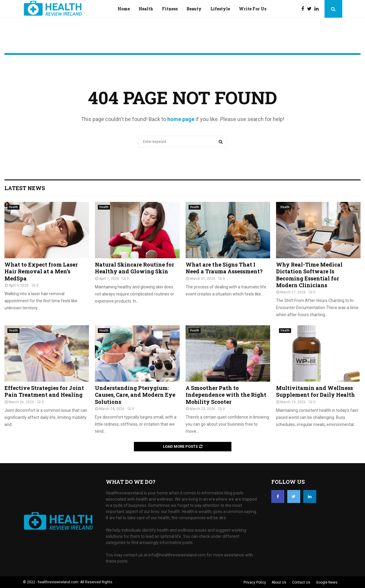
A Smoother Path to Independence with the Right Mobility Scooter (226, 395)
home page (181, 119)
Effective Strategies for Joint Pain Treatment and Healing (44, 391)
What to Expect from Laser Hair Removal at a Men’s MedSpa (41, 271)
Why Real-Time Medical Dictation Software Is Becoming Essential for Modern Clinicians (309, 275)
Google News (327, 582)
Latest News (25, 188)
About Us (279, 582)
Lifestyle (220, 9)
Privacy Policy (255, 582)
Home (124, 9)
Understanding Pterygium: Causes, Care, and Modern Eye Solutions (135, 395)
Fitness (170, 9)
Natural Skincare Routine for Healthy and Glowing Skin (134, 268)
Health (146, 9)
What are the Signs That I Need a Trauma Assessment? (224, 268)
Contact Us (301, 582)
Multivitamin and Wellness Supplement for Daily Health (315, 391)
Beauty (194, 9)
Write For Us (253, 9)
